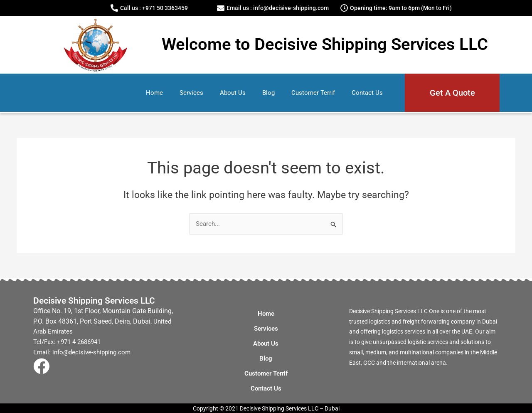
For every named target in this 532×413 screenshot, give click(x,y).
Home (154, 93)
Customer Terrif (313, 93)
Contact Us (367, 93)
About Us (233, 93)
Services (191, 93)
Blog (268, 93)
